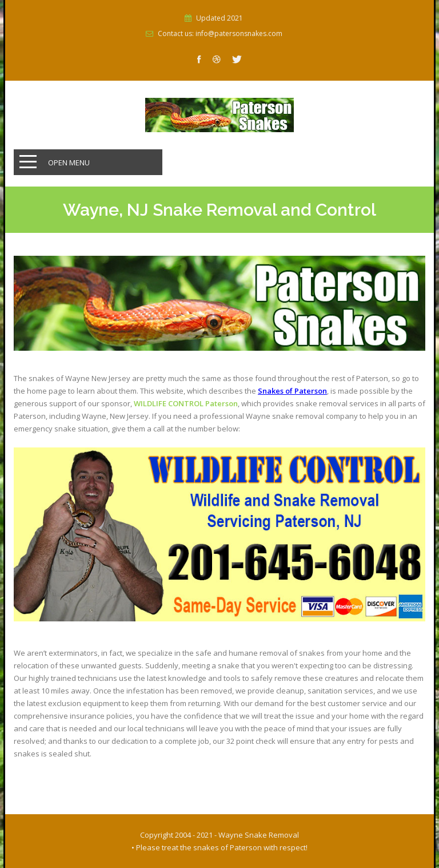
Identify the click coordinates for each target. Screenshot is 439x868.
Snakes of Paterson (292, 391)
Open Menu (69, 162)
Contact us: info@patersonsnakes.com (220, 34)
